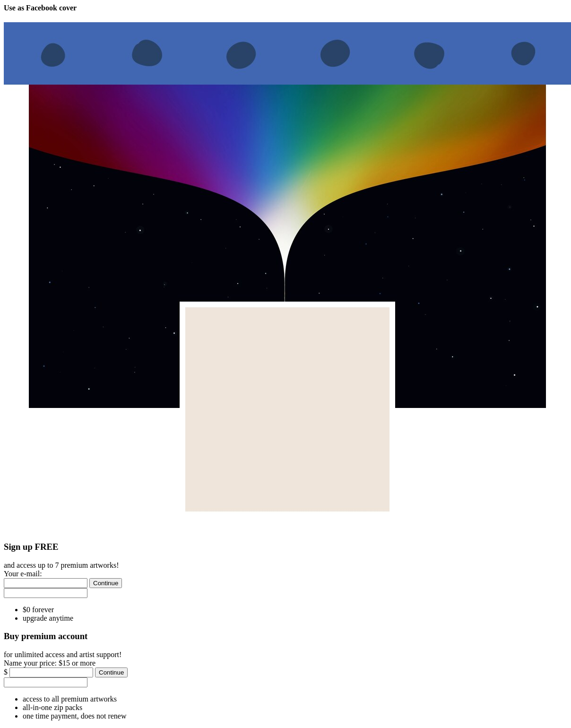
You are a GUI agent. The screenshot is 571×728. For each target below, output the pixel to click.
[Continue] (106, 583)
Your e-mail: (23, 574)
